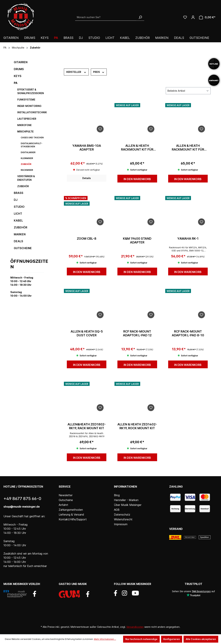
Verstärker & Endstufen (26, 178)
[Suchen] (140, 17)
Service (65, 487)
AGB (117, 510)
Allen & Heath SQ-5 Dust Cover (87, 333)
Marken (20, 234)
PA (16, 83)
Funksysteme (26, 100)
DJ (16, 200)
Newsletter (66, 495)
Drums (19, 69)
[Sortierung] (188, 91)
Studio (19, 207)
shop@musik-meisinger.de (22, 507)
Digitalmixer (28, 152)
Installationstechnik (32, 112)
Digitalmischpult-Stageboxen (32, 145)
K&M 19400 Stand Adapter (137, 240)
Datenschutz (122, 515)
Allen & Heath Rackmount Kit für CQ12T (137, 148)
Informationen (125, 487)
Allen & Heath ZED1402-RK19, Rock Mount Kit (137, 426)
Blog (117, 495)
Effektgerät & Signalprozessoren (31, 91)
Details (87, 178)
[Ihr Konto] (193, 17)
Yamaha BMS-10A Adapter (87, 148)
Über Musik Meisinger (128, 505)
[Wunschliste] (185, 17)
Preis (99, 72)
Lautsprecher (27, 119)
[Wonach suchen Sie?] (106, 17)
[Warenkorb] (207, 17)
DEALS (18, 241)
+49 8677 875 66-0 (22, 499)
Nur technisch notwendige (141, 639)
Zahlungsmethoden (71, 510)
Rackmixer (27, 170)
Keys (18, 76)
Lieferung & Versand (71, 515)
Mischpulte (25, 131)
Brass (19, 193)
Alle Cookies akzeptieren (201, 639)
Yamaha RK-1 (188, 239)
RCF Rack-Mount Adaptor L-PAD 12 (137, 333)
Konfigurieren (172, 639)
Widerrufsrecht (123, 519)
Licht (18, 214)
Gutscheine (23, 248)
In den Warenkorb (137, 179)
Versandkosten (135, 627)
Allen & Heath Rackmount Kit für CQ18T (188, 148)
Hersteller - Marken (126, 500)
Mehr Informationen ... (105, 639)
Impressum (121, 524)
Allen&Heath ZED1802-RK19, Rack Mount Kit (87, 426)
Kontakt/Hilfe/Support (73, 519)
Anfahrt (63, 505)
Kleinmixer (27, 158)
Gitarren (21, 62)
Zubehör (26, 164)
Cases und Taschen (32, 138)
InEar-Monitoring (29, 106)
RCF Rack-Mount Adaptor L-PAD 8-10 (188, 333)
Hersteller (76, 72)
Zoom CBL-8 (87, 239)
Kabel (18, 220)
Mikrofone (24, 125)
